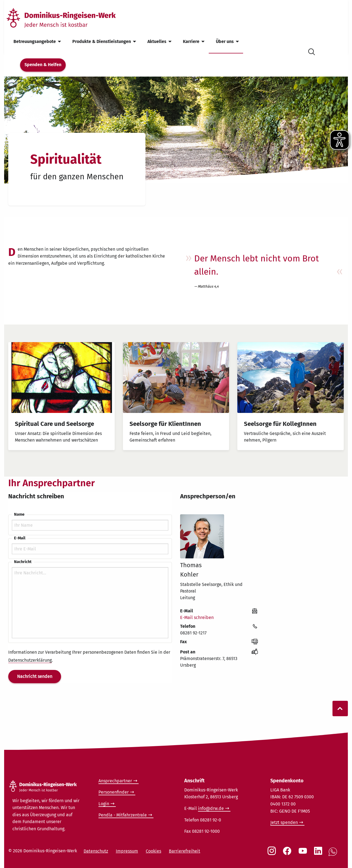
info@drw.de (211, 808)
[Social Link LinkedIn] (319, 854)
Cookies (153, 851)
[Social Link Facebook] (288, 854)
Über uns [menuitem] (225, 41)
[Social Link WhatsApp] (334, 855)
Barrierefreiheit (185, 851)
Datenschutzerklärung (30, 660)
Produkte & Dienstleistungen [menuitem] (102, 41)
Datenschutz (96, 851)
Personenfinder (114, 792)
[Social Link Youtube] (304, 854)
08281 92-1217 (193, 633)
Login (104, 804)
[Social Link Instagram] (273, 854)
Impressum (127, 851)
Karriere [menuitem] (191, 41)
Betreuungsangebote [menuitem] (35, 41)
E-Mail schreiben (197, 617)
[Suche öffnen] (312, 51)
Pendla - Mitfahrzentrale (123, 815)
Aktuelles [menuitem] (157, 41)
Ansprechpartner (115, 781)
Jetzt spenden (284, 822)
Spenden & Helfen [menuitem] (43, 65)
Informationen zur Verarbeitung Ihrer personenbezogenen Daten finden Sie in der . (89, 656)
